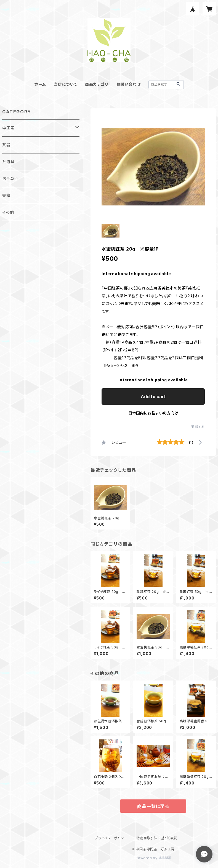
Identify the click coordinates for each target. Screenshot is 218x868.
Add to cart (153, 397)
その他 (8, 212)
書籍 (6, 195)
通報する (198, 427)
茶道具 (8, 162)
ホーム (40, 84)
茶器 (6, 145)
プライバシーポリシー (111, 838)
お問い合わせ (129, 84)
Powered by (153, 858)
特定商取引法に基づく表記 (157, 838)
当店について (66, 84)
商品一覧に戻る (153, 806)
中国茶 (8, 128)
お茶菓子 (10, 178)
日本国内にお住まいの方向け (153, 413)
